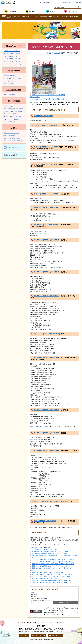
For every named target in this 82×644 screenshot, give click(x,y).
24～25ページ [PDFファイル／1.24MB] (47, 410)
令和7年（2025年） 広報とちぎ (12, 54)
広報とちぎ (20, 16)
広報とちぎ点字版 (9, 84)
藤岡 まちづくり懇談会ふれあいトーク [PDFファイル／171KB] (51, 566)
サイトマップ (54, 2)
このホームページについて (48, 622)
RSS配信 (62, 622)
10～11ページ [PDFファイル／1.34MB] (47, 207)
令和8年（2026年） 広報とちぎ (12, 51)
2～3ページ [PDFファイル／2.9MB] (46, 125)
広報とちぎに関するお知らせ (12, 133)
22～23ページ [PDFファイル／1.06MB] (47, 358)
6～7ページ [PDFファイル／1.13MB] (46, 164)
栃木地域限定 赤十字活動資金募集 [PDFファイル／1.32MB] (50, 554)
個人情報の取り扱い (23, 622)
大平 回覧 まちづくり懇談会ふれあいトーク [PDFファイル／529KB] (52, 562)
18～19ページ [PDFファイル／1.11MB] (47, 296)
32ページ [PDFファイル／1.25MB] (45, 521)
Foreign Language (63, 2)
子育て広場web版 (36, 426)
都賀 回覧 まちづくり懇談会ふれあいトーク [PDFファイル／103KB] (52, 574)
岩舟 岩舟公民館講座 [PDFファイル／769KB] (45, 578)
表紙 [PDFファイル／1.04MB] (44, 116)
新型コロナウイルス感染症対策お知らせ (14, 141)
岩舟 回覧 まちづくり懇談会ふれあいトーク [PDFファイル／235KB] (52, 582)
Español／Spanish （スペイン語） (13, 117)
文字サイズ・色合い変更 (75, 2)
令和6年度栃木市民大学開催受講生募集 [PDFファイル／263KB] (50, 552)
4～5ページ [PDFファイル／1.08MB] (46, 147)
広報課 (33, 592)
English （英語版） (9, 106)
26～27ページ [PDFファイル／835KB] (46, 433)
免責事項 (35, 622)
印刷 (50, 53)
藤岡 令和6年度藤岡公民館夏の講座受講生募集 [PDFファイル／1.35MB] (53, 564)
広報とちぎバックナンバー (32, 16)
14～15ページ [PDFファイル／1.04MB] (47, 240)
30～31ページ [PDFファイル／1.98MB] (47, 501)
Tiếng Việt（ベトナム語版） (11, 119)
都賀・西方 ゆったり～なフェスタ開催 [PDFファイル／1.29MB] (51, 576)
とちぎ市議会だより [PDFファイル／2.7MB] (45, 550)
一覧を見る (22, 65)
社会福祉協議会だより (36, 547)
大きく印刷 (57, 53)
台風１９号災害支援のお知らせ (12, 138)
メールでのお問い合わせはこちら (65, 602)
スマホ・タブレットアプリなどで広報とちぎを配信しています (47, 99)
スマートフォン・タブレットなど (13, 78)
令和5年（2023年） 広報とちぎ (12, 59)
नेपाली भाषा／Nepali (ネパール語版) (13, 111)
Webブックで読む (35, 97)
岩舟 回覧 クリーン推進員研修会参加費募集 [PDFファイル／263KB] (52, 580)
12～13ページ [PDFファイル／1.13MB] (47, 225)
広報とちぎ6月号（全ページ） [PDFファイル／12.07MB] (48, 95)
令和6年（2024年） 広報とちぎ (50, 16)
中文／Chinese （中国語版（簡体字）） (14, 109)
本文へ (41, 2)
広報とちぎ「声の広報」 (10, 81)
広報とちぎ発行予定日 (10, 136)
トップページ (11, 16)
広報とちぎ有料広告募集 (14, 90)
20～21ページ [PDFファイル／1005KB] (47, 334)
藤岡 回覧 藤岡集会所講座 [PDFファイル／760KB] (47, 572)
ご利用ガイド (47, 2)
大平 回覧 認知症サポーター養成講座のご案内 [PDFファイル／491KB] (53, 560)
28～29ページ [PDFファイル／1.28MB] (47, 451)
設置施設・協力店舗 (9, 76)
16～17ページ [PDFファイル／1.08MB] (47, 272)
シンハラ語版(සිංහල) (9, 122)
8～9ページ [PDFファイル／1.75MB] (46, 194)
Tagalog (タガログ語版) (10, 114)
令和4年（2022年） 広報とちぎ (12, 61)
